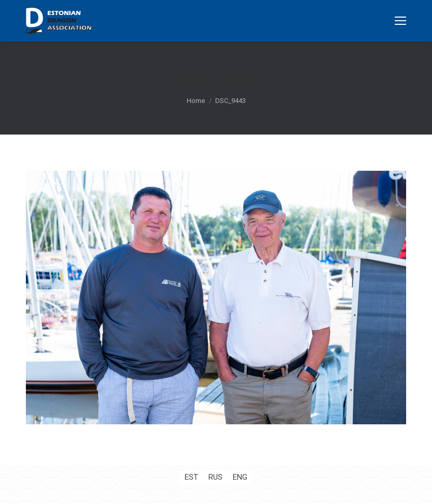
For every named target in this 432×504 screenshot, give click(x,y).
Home (196, 101)
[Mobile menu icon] (400, 21)
